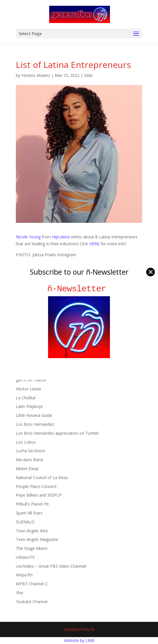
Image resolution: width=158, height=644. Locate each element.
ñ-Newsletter (79, 289)
